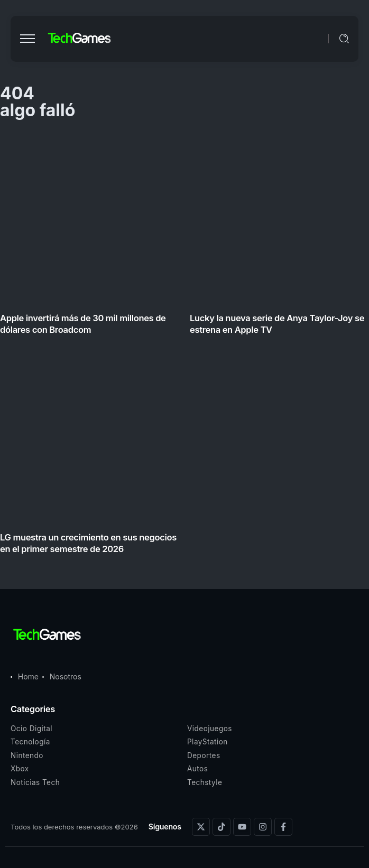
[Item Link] (185, 346)
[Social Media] (201, 827)
